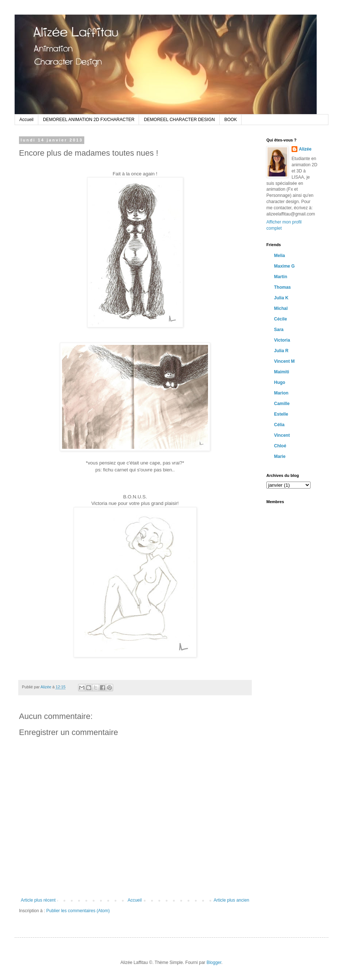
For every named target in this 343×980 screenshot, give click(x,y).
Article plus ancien (232, 900)
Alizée (46, 687)
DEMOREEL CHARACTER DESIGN (179, 120)
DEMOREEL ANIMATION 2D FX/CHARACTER (89, 120)
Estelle (281, 414)
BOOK (231, 120)
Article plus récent (38, 900)
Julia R (281, 351)
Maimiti (282, 372)
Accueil (26, 120)
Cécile (280, 319)
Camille (282, 404)
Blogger (214, 962)
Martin (281, 277)
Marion (281, 393)
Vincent (282, 435)
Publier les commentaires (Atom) (78, 911)
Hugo (280, 382)
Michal (281, 308)
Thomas (282, 287)
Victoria (282, 340)
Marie (280, 456)
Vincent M (284, 361)
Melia (280, 256)
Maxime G (284, 266)
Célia (279, 425)
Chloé (280, 446)
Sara (279, 330)
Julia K (281, 298)
